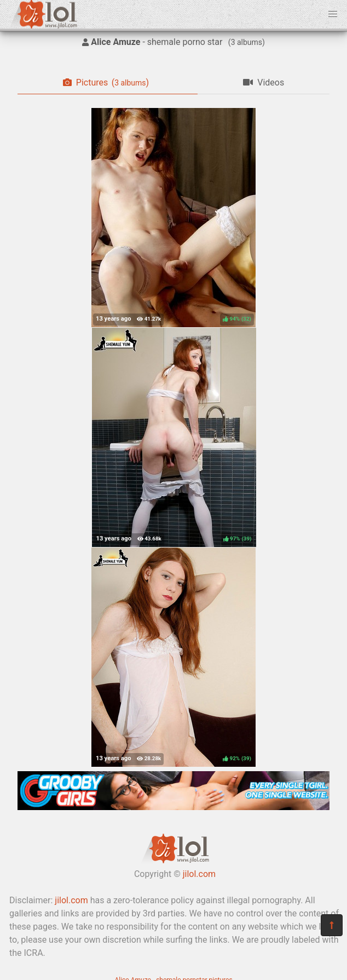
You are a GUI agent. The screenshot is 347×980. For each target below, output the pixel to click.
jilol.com (199, 874)
